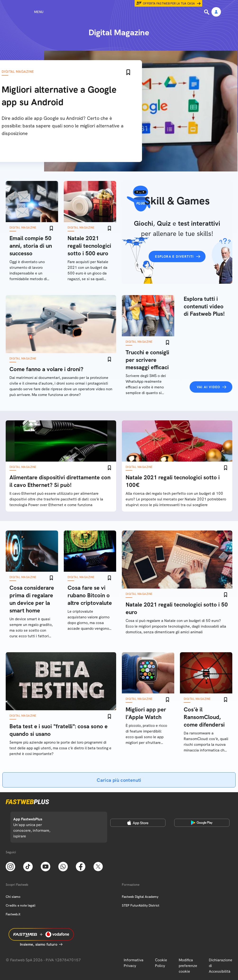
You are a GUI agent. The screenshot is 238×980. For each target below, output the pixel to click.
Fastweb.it (13, 914)
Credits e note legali (21, 905)
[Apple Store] (138, 823)
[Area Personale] (216, 12)
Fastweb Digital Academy (140, 897)
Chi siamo (13, 897)
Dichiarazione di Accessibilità (221, 966)
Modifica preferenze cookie (188, 966)
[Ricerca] (207, 12)
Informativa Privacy (134, 963)
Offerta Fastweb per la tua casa (169, 4)
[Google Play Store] (202, 823)
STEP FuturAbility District (141, 905)
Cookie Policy (161, 963)
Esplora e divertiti (174, 256)
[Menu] (30, 12)
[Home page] (119, 12)
